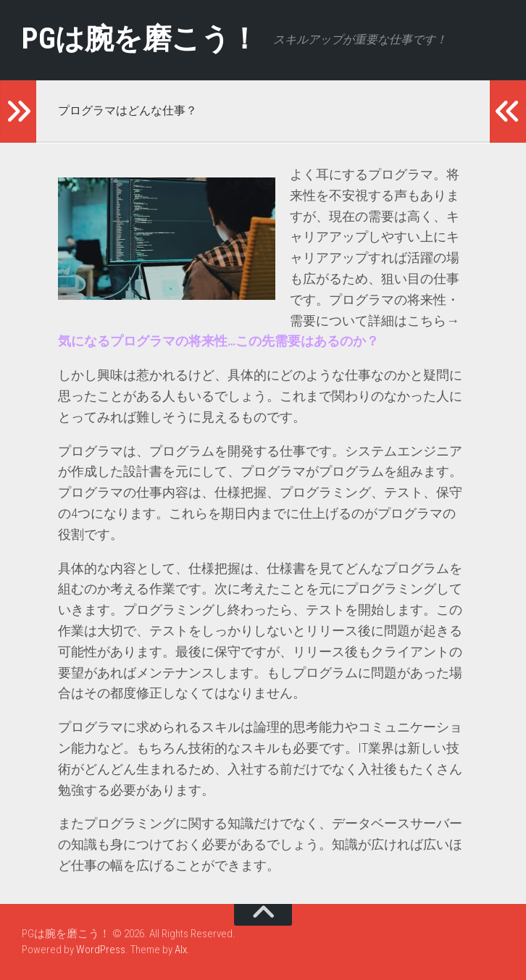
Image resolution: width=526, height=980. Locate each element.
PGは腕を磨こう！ (146, 39)
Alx (181, 950)
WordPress (101, 950)
